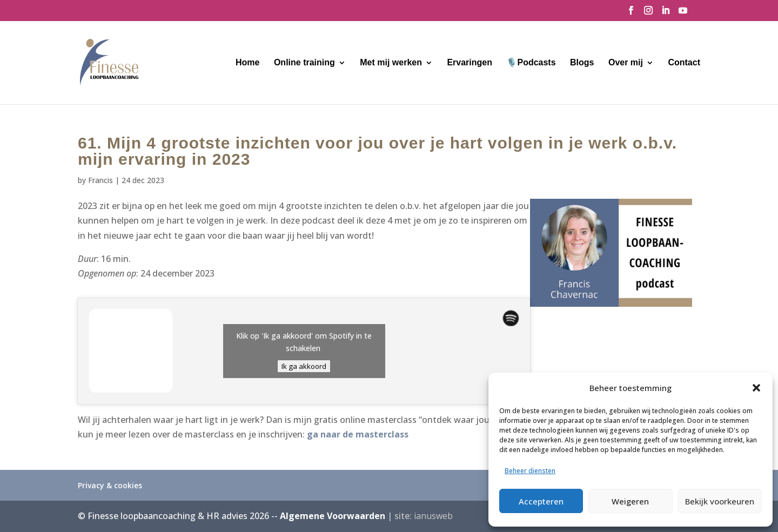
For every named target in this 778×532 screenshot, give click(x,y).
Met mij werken (391, 63)
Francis (100, 180)
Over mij (626, 63)
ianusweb (433, 516)
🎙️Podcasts (531, 63)
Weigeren (630, 501)
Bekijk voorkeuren (720, 501)
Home (247, 63)
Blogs (582, 63)
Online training (304, 63)
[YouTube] (683, 14)
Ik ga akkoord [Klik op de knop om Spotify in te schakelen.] (304, 366)
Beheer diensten (530, 471)
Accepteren (541, 501)
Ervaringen (470, 63)
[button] (756, 388)
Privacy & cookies (110, 485)
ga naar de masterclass (358, 434)
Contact (684, 63)
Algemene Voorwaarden (333, 516)
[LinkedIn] (666, 14)
